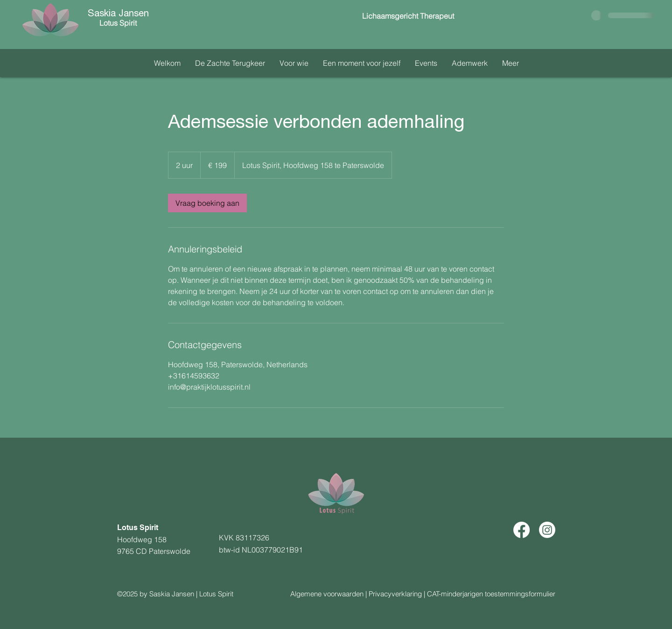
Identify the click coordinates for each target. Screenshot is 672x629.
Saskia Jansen (118, 14)
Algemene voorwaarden (327, 594)
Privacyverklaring (395, 594)
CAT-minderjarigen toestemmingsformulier (491, 594)
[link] (207, 203)
